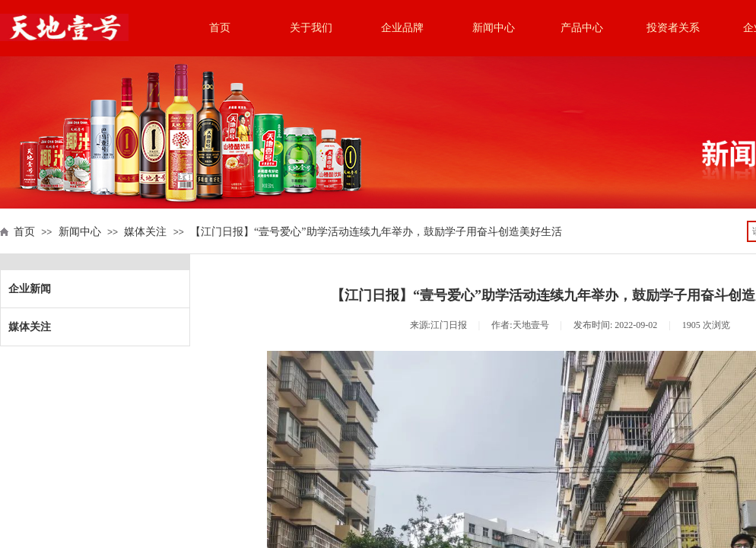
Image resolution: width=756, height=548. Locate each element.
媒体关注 (145, 232)
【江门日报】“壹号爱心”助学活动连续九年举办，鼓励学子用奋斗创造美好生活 (376, 232)
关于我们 (311, 28)
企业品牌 (402, 28)
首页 (220, 28)
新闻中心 (494, 28)
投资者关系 (673, 28)
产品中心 (582, 28)
